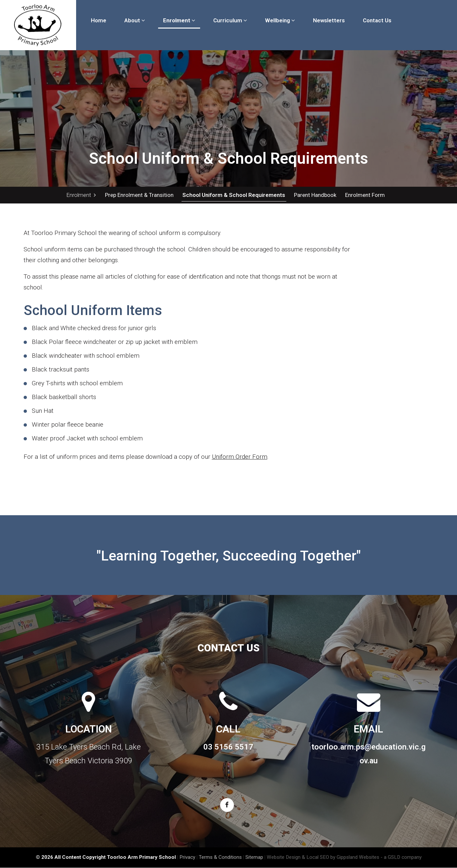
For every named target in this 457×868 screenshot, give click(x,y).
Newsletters (329, 20)
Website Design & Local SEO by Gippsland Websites (323, 857)
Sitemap (254, 857)
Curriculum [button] (230, 20)
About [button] (135, 20)
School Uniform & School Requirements (233, 195)
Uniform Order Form (240, 457)
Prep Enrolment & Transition (139, 195)
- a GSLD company (401, 857)
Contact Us (377, 20)
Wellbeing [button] (280, 20)
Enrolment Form (364, 195)
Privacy (187, 857)
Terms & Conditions (220, 857)
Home (99, 20)
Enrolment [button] (179, 20)
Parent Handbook (314, 195)
